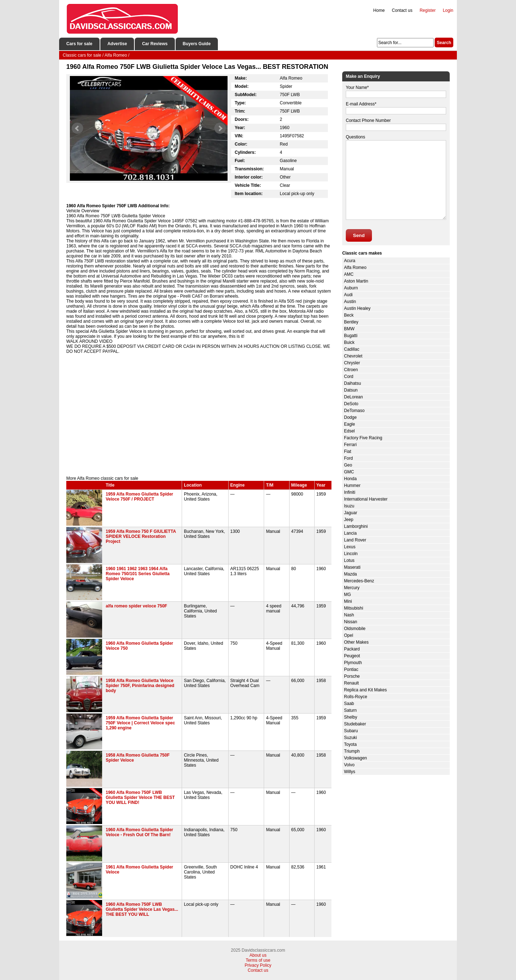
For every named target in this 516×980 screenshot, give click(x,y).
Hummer (352, 486)
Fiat (348, 451)
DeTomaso (354, 411)
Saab (349, 704)
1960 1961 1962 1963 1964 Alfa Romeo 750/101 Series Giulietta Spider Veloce (138, 574)
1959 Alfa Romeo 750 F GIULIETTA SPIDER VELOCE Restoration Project (141, 536)
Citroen (351, 370)
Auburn (351, 288)
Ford (348, 458)
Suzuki (350, 738)
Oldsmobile (355, 629)
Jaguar (351, 513)
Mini (348, 601)
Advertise (117, 44)
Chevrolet (353, 356)
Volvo (349, 765)
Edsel (349, 431)
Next (220, 128)
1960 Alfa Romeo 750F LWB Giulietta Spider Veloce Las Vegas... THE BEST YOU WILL (142, 909)
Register (428, 10)
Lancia (350, 533)
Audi (348, 295)
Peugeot (352, 656)
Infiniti (350, 492)
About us (258, 955)
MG (347, 595)
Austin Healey (357, 308)
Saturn (350, 710)
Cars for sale (79, 44)
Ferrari (350, 445)
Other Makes (356, 642)
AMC (349, 274)
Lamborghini (356, 526)
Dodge (350, 417)
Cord (349, 377)
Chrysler (352, 363)
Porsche (352, 676)
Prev (77, 128)
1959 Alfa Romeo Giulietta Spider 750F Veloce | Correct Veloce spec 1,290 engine (140, 723)
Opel (348, 635)
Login (448, 10)
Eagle (350, 424)
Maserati (352, 567)
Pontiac (351, 669)
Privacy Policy (258, 965)
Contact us (402, 10)
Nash (349, 615)
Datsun (351, 390)
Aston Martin (356, 281)
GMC (349, 472)
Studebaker (355, 724)
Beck (349, 315)
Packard (352, 649)
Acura (350, 261)
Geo (348, 465)
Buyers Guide (197, 44)
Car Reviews (155, 44)
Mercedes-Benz (359, 581)
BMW (349, 329)
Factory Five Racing (363, 438)
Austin (350, 302)
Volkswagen (355, 758)
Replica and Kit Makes (365, 690)
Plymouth (353, 663)
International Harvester (366, 499)
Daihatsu (352, 383)
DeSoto (351, 404)
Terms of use (258, 960)
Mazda (350, 574)
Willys (350, 772)
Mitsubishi (353, 608)
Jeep (349, 520)
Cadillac (352, 349)
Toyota (350, 744)
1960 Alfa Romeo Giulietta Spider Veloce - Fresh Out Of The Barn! (139, 832)
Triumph (352, 751)
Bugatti (351, 336)
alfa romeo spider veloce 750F (136, 606)
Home (379, 10)
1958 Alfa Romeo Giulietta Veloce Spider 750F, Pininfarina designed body (140, 686)
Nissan (351, 622)
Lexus (350, 547)
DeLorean (353, 397)
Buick (349, 342)
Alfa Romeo (355, 268)
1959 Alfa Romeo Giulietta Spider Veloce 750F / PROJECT (139, 497)
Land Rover (355, 540)
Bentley (351, 322)
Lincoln (351, 554)
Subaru (351, 731)
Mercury (352, 588)
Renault (351, 683)
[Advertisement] (199, 415)
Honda (350, 479)
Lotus (349, 560)
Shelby (351, 717)
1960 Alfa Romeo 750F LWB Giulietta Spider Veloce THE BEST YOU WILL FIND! (140, 797)
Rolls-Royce (356, 697)
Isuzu (349, 506)
